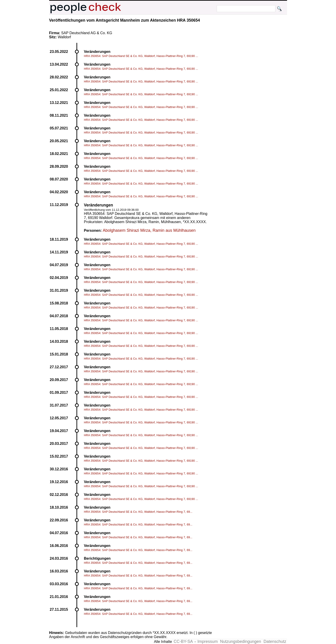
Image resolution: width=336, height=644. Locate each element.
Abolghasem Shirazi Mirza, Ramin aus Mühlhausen (149, 230)
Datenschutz (275, 641)
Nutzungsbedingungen (241, 641)
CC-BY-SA (183, 641)
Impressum (207, 641)
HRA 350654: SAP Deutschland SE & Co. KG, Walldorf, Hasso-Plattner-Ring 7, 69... (138, 512)
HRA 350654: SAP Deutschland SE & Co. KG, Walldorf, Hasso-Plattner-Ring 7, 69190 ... (141, 56)
